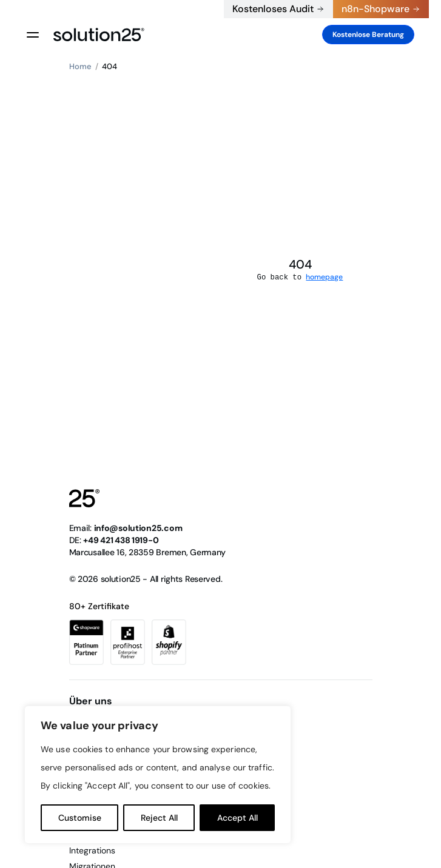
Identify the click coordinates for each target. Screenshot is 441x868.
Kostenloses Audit (273, 9)
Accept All (237, 818)
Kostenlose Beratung (368, 35)
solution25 (121, 579)
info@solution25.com (138, 528)
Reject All (159, 818)
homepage (324, 277)
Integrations (92, 850)
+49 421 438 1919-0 (209, 9)
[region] (158, 775)
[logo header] (99, 35)
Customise (80, 818)
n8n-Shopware (375, 9)
